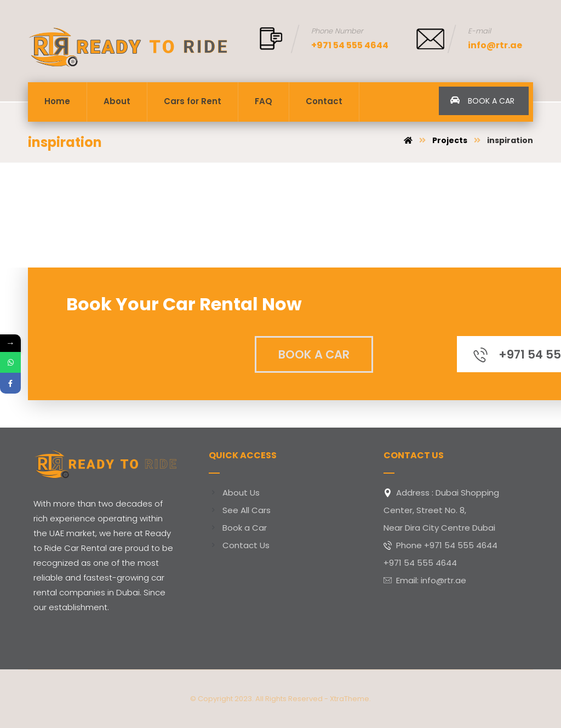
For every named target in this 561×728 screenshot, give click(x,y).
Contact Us (239, 545)
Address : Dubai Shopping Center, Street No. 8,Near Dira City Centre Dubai (441, 510)
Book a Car (238, 528)
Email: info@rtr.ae (425, 580)
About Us (234, 493)
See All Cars (240, 510)
